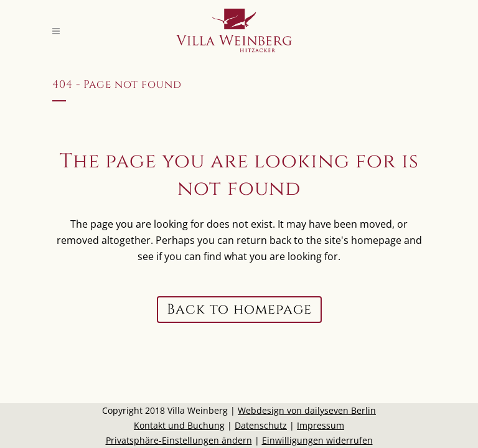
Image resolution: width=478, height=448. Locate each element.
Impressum (321, 425)
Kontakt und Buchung (179, 425)
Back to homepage (239, 310)
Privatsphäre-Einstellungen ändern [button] (179, 440)
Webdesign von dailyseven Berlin (307, 410)
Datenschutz (261, 425)
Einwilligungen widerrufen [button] (317, 440)
